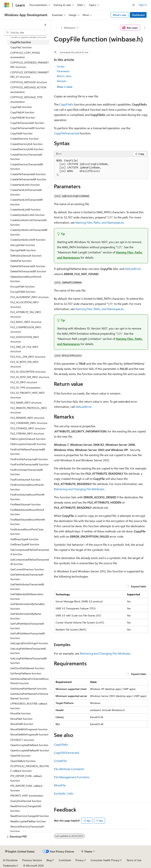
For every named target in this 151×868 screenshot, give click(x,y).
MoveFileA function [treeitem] (21, 719)
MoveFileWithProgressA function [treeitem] (29, 729)
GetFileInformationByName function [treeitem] (26, 616)
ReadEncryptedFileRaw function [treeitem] (28, 821)
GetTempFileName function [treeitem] (26, 673)
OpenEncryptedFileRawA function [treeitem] (29, 745)
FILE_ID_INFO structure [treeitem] (24, 382)
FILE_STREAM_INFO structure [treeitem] (27, 433)
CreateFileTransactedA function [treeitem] (28, 174)
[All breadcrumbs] (57, 28)
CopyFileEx (66, 104)
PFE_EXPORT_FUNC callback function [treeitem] (26, 778)
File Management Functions (72, 777)
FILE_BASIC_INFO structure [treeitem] (26, 322)
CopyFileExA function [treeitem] (22, 112)
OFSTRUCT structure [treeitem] (22, 740)
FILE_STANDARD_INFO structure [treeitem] (29, 423)
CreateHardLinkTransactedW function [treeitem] (26, 202)
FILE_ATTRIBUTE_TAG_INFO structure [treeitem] (26, 314)
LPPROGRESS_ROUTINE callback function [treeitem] (29, 706)
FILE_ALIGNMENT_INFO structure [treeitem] (29, 297)
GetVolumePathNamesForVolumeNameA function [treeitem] (29, 696)
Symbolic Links (64, 793)
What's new (120, 15)
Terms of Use (134, 860)
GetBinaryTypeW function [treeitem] (25, 544)
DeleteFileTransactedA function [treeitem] (28, 266)
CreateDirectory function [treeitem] (24, 139)
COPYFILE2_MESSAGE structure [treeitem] (29, 82)
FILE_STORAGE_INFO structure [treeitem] (28, 428)
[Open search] (134, 5)
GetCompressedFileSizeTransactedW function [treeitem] (30, 562)
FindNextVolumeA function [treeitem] (26, 504)
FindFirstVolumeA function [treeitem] (25, 480)
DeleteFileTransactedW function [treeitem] (28, 271)
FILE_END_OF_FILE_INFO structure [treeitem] (24, 349)
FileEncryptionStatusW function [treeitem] (28, 444)
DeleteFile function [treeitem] (21, 261)
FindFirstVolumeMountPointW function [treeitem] (27, 497)
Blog (49, 860)
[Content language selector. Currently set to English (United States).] (20, 852)
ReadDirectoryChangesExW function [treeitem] (26, 808)
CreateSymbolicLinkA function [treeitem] (28, 215)
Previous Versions (32, 860)
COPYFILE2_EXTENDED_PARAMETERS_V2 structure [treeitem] (30, 75)
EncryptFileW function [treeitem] (23, 292)
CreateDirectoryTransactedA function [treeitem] (26, 157)
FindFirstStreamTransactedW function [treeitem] (27, 472)
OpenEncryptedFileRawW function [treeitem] (30, 750)
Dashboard (138, 15)
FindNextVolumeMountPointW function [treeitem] (28, 522)
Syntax (61, 66)
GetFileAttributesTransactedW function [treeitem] (27, 587)
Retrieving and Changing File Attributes (79, 489)
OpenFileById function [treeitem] (23, 761)
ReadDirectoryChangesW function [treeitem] (30, 816)
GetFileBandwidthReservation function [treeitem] (27, 596)
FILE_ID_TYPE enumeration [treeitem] (25, 388)
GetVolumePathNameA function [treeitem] (29, 689)
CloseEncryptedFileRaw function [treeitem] (28, 37)
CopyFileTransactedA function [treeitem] (27, 123)
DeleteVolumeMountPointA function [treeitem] (26, 279)
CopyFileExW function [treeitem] (23, 117)
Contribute (65, 860)
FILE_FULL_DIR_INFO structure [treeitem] (28, 357)
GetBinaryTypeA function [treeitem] (24, 539)
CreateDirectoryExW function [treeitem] (27, 149)
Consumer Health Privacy (105, 860)
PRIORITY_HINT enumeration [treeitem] (27, 796)
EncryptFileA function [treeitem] (23, 286)
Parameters (63, 71)
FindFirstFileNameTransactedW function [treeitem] (28, 452)
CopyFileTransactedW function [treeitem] (28, 128)
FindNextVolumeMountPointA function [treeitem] (27, 512)
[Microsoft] (7, 5)
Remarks (62, 81)
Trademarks (9, 866)
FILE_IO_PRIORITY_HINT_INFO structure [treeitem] (28, 395)
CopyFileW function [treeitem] (21, 133)
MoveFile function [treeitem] (21, 713)
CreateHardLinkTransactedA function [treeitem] (26, 192)
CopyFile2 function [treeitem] (21, 47)
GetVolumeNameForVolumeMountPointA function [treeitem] (30, 681)
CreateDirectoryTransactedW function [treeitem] (27, 167)
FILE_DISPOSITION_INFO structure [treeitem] (25, 339)
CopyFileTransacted (66, 133)
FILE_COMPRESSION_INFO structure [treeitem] (26, 330)
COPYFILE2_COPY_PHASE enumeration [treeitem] (25, 55)
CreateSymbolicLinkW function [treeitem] (28, 240)
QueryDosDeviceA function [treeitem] (26, 801)
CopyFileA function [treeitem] (21, 107)
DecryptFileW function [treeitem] (23, 250)
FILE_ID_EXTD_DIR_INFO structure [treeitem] (30, 377)
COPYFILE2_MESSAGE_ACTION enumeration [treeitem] (28, 90)
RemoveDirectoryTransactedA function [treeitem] (27, 829)
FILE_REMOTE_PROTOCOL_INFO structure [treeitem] (29, 410)
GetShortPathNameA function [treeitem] (27, 668)
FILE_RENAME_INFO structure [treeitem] (27, 418)
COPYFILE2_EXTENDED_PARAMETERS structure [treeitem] (30, 65)
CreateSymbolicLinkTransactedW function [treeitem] (29, 232)
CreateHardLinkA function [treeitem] (25, 185)
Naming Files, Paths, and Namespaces (100, 222)
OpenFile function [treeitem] (20, 756)
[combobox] (25, 33)
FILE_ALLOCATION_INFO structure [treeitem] (24, 305)
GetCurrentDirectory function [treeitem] (27, 569)
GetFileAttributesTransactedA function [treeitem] (27, 577)
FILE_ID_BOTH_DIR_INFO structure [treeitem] (24, 364)
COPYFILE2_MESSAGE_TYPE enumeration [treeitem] (26, 99)
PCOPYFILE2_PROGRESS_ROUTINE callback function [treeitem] (30, 768)
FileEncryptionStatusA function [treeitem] (28, 439)
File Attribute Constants (69, 769)
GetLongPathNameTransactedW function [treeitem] (29, 661)
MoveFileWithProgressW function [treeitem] (29, 734)
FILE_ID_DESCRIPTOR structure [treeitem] (28, 372)
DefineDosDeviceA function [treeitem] (26, 256)
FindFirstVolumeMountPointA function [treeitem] (27, 487)
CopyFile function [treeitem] (21, 42)
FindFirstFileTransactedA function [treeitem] (29, 459)
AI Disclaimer (10, 860)
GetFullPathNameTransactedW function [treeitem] (28, 636)
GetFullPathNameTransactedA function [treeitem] (27, 626)
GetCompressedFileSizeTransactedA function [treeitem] (30, 552)
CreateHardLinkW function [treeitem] (25, 209)
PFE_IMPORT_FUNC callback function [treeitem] (26, 788)
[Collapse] (45, 25)
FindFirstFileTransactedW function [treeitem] (29, 464)
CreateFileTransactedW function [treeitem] (28, 179)
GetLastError (133, 269)
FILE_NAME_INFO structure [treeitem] (26, 403)
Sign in (143, 5)
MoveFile (60, 785)
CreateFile (60, 761)
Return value (64, 76)
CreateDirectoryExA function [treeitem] (26, 144)
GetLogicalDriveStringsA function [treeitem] (29, 643)
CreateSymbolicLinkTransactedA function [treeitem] (29, 222)
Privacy (79, 860)
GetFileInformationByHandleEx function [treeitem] (28, 606)
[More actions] (145, 28)
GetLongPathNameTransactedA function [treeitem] (28, 651)
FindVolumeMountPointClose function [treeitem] (27, 532)
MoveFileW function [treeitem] (22, 724)
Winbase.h (70, 28)
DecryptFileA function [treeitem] (23, 245)
